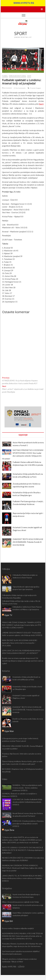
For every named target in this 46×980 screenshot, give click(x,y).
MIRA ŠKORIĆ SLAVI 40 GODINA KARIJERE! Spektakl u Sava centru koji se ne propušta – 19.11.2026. (20, 643)
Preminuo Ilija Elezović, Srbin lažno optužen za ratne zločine (22, 755)
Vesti (29, 76)
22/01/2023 (7, 88)
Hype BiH (9, 921)
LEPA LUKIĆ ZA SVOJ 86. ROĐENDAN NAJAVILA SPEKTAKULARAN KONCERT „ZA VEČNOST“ (21, 652)
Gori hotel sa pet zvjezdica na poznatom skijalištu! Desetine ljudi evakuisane (21, 953)
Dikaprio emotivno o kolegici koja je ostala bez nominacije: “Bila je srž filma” (19, 960)
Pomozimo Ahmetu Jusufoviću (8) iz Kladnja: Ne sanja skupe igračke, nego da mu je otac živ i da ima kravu (22, 945)
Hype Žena (9, 830)
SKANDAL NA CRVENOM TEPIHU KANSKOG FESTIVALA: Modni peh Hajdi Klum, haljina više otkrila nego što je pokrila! (22, 868)
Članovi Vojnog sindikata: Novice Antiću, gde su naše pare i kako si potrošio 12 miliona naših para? (22, 763)
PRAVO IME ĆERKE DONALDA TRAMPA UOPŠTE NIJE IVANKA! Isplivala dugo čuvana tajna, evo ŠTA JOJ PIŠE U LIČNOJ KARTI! (22, 625)
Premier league (35, 88)
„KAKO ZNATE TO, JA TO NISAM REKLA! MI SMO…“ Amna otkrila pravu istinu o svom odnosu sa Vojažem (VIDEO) (23, 878)
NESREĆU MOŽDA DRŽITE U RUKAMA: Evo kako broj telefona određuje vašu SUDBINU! (23, 859)
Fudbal (5, 76)
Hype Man (9, 731)
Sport (41, 104)
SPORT (21, 34)
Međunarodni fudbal (17, 76)
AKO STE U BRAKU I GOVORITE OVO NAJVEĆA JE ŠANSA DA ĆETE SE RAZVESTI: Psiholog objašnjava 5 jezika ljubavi (23, 850)
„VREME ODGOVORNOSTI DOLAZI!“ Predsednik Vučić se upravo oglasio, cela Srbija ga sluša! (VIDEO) (22, 634)
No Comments (20, 88)
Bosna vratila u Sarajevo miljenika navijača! (18, 928)
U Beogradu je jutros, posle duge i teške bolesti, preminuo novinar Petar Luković (20, 740)
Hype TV (8, 615)
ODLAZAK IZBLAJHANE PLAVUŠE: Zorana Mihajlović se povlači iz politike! (23, 747)
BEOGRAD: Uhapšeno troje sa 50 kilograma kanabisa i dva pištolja (23, 770)
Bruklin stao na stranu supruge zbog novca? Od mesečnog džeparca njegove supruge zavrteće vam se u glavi (23, 661)
